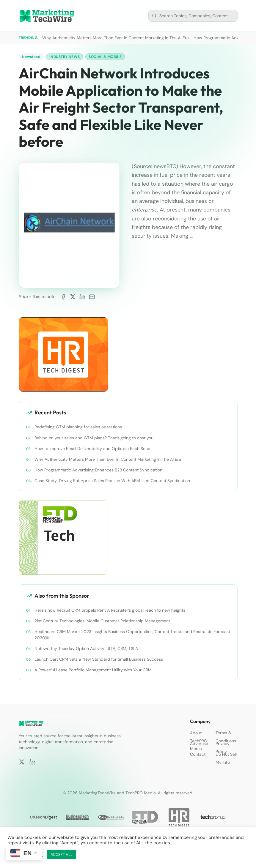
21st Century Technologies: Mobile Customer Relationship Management (102, 621)
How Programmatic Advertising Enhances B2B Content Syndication (98, 470)
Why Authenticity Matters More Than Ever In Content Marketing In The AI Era (116, 38)
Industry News (65, 57)
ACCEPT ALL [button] (62, 854)
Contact (198, 754)
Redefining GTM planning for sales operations (78, 427)
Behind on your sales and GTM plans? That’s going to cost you (94, 438)
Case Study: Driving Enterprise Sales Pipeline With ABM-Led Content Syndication (112, 481)
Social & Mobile (105, 57)
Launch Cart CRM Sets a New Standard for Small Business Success (99, 659)
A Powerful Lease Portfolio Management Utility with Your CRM (93, 670)
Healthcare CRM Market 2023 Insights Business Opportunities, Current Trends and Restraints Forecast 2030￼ (132, 635)
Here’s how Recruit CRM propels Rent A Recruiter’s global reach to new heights (110, 610)
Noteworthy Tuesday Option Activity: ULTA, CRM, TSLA (86, 648)
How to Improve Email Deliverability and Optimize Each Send (92, 449)
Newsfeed (31, 57)
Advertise (199, 744)
